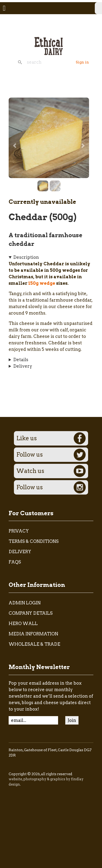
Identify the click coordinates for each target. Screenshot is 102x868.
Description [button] (26, 257)
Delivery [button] (23, 366)
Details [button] (21, 360)
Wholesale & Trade (34, 644)
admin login (25, 603)
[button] (49, 137)
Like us (51, 438)
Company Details (31, 613)
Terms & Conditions (34, 541)
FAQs (15, 562)
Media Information (33, 634)
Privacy (19, 531)
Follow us (51, 455)
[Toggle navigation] (4, 8)
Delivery (20, 552)
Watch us (51, 471)
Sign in (82, 62)
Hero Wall (23, 623)
